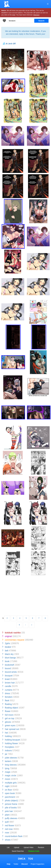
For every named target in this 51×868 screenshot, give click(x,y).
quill (7, 822)
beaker (8, 647)
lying (7, 768)
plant (7, 815)
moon (8, 779)
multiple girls (11, 783)
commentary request (15, 640)
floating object (11, 708)
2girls (7, 643)
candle (8, 686)
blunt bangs (10, 658)
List (8, 847)
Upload (17, 847)
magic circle (10, 776)
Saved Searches (18, 851)
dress (7, 693)
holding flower (11, 743)
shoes (8, 840)
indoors (8, 750)
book (7, 661)
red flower (10, 826)
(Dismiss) (36, 15)
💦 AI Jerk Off (9, 44)
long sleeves (11, 765)
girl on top (10, 718)
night (7, 786)
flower (8, 711)
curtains (9, 690)
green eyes (10, 725)
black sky (9, 654)
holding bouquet (12, 740)
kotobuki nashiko (13, 633)
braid (7, 679)
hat (6, 733)
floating (8, 704)
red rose (9, 829)
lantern (8, 761)
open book (10, 793)
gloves (8, 722)
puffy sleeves (11, 818)
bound (8, 668)
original (8, 636)
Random (41, 847)
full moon (9, 715)
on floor (8, 790)
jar (6, 754)
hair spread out (12, 729)
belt (7, 651)
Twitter (16, 864)
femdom (9, 697)
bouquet (9, 676)
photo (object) (11, 801)
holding (8, 736)
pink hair (9, 811)
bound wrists (11, 672)
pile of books (11, 808)
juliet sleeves (11, 758)
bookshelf (9, 665)
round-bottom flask (14, 836)
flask (7, 700)
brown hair (10, 683)
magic (8, 772)
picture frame (11, 804)
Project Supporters (37, 864)
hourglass (10, 747)
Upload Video (29, 847)
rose (7, 833)
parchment (10, 797)
